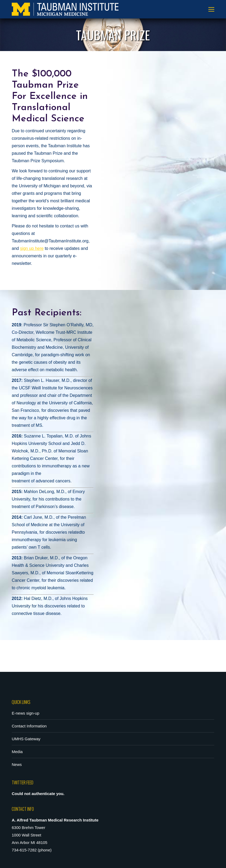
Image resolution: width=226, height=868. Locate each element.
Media (17, 752)
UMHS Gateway (26, 739)
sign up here (32, 248)
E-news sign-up (25, 713)
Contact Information (29, 726)
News (17, 764)
